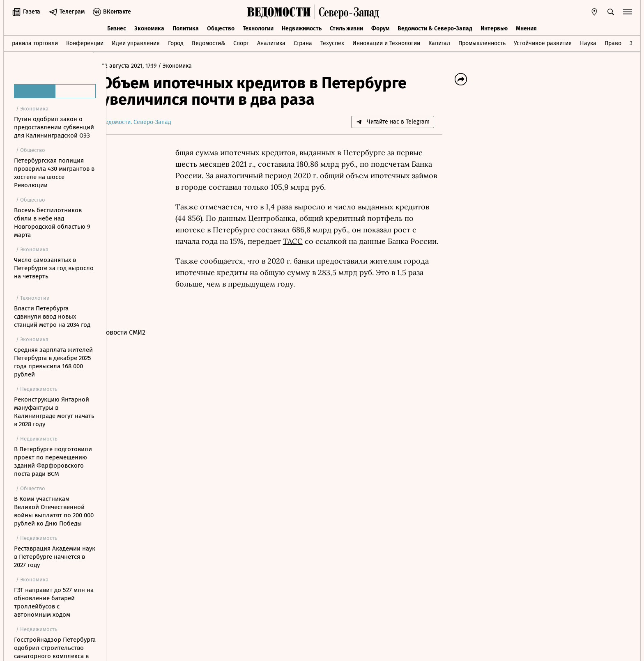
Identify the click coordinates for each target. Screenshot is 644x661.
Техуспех (332, 42)
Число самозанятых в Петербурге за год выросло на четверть (54, 268)
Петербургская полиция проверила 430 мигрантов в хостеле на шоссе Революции (54, 173)
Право (613, 42)
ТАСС (306, 241)
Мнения (526, 28)
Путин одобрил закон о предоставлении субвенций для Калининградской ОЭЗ (54, 127)
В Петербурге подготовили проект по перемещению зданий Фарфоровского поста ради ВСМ (53, 461)
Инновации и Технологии (386, 42)
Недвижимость (302, 28)
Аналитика (271, 42)
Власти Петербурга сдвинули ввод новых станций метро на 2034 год (52, 317)
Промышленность (482, 42)
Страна (303, 42)
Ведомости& (208, 42)
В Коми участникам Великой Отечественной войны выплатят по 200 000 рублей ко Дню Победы (54, 511)
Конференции (85, 42)
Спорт (241, 42)
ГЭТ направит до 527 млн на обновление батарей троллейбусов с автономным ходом (54, 602)
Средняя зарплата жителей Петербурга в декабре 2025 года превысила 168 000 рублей (53, 362)
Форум (380, 28)
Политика (186, 28)
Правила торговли (33, 42)
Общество (221, 28)
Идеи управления (136, 42)
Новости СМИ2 (137, 332)
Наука (588, 42)
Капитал (439, 42)
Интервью (494, 28)
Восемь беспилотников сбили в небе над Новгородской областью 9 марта (52, 223)
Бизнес (117, 28)
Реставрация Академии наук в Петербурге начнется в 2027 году (55, 557)
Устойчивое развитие (543, 42)
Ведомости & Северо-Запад (435, 28)
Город (176, 42)
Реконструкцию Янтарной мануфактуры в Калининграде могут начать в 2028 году (54, 412)
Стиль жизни (346, 28)
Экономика (149, 28)
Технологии (258, 28)
